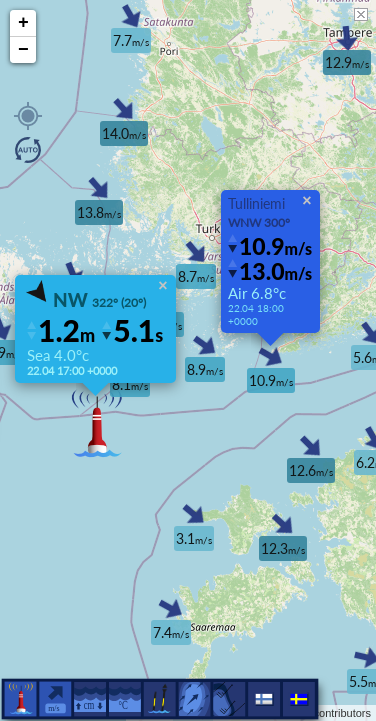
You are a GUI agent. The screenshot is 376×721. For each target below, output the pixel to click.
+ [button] (23, 23)
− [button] (23, 50)
